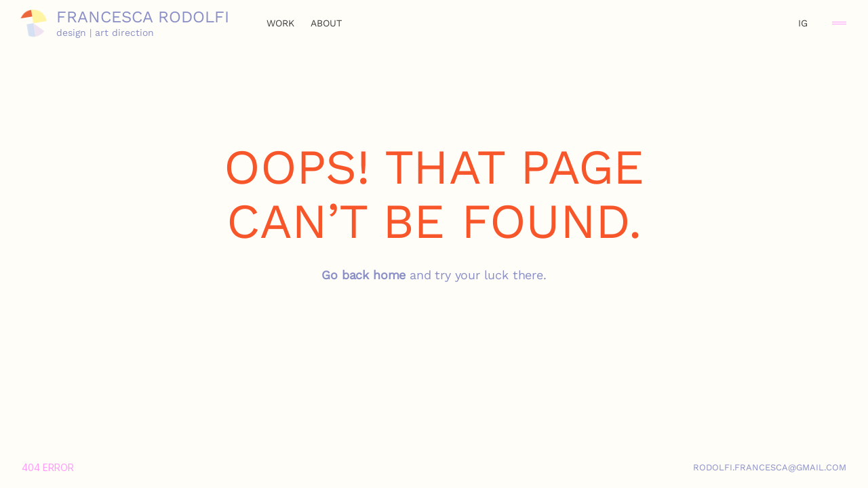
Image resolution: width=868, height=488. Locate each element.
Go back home (363, 275)
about (326, 23)
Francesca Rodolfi (143, 17)
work (280, 23)
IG (803, 23)
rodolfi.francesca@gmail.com (770, 467)
